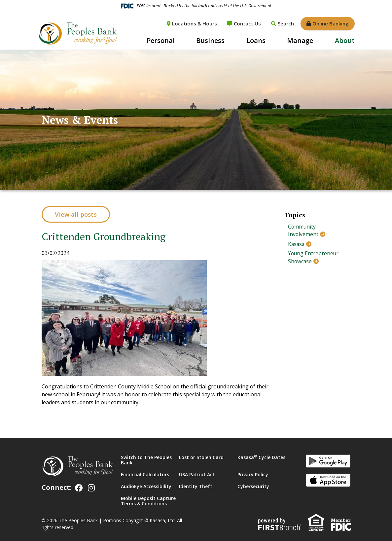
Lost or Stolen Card (201, 458)
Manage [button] (300, 40)
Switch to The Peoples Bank (146, 460)
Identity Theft (196, 487)
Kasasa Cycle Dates (261, 458)
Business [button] (210, 40)
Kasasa (297, 244)
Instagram (91, 488)
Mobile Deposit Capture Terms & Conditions (148, 501)
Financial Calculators (145, 475)
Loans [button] (256, 40)
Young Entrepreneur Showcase (314, 258)
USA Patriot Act (197, 475)
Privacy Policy (253, 475)
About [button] (345, 40)
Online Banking (331, 23)
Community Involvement (303, 231)
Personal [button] (161, 40)
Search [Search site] (286, 23)
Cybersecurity (253, 487)
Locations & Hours (195, 23)
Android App (328, 462)
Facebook (79, 488)
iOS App (328, 482)
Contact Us (247, 23)
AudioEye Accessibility (146, 487)
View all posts (76, 214)
